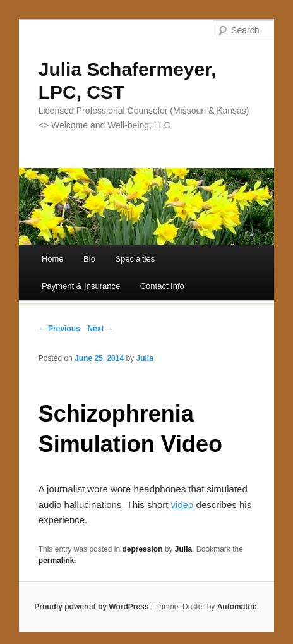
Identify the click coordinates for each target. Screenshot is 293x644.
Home (53, 259)
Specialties (135, 259)
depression (142, 549)
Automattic (237, 607)
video (182, 505)
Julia (145, 358)
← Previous (59, 329)
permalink (57, 561)
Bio (89, 259)
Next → (100, 329)
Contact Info (162, 286)
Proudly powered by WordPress (91, 607)
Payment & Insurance (81, 286)
